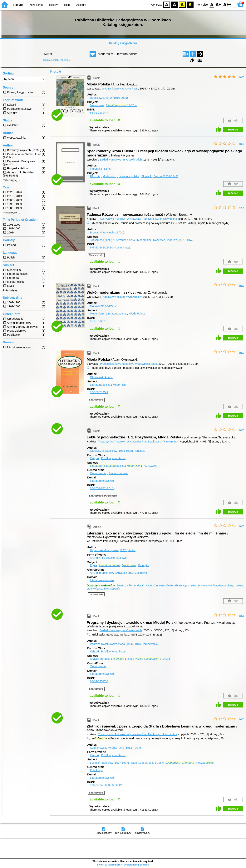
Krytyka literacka (100, 659)
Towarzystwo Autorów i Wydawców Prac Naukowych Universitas (138, 219)
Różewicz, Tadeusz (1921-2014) (173, 240)
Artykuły (95, 558)
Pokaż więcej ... (11, 180)
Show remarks (96, 255)
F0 (212, 4)
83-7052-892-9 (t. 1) (102, 488)
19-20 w (121, 105)
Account (81, 5)
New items (36, 5)
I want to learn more (109, 865)
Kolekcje (65, 60)
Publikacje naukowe (113, 458)
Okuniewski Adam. (101, 377)
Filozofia (95, 176)
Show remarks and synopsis (103, 496)
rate (242, 77)
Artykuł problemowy (102, 573)
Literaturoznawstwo (102, 481)
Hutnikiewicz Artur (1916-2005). (109, 98)
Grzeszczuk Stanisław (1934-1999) (118, 451)
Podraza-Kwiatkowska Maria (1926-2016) (124, 644)
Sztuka (166, 659)
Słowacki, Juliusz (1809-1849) (160, 176)
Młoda (135, 659)
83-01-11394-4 (99, 113)
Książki (94, 458)
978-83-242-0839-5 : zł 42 (106, 785)
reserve (233, 130)
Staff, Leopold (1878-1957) (148, 763)
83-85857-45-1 (99, 392)
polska (114, 466)
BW (175, 4)
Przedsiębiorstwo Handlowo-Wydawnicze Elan (129, 364)
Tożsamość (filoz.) (101, 240)
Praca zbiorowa (118, 473)
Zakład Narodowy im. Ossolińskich (121, 160)
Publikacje (96, 770)
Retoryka (144, 565)
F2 (227, 4)
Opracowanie (98, 473)
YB (182, 4)
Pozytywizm (150, 466)
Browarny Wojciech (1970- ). (107, 232)
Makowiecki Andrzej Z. (104, 306)
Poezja (205, 763)
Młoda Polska (137, 314)
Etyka (93, 565)
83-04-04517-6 (99, 681)
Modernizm (97, 105)
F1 (218, 4)
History (53, 5)
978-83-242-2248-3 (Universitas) (110, 248)
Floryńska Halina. (101, 169)
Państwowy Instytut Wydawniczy (122, 297)
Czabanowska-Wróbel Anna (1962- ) (116, 748)
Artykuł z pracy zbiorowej (132, 573)
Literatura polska (129, 176)
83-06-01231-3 (99, 321)
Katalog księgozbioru (123, 43)
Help (67, 5)
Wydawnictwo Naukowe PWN (120, 89)
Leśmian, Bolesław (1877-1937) (109, 763)
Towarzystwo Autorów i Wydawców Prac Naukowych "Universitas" (139, 442)
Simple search (51, 60)
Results (18, 5)
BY (190, 4)
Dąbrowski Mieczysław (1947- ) (113, 550)
